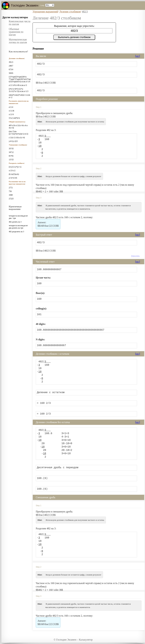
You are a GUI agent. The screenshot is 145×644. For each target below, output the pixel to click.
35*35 (11, 148)
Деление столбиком (70, 12)
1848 (11, 195)
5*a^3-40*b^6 (14, 118)
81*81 (11, 156)
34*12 (11, 152)
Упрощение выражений (45, 12)
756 (10, 191)
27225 (11, 199)
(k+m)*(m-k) (14, 174)
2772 (11, 188)
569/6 (11, 73)
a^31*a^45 (13, 178)
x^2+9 (11, 114)
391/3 (11, 62)
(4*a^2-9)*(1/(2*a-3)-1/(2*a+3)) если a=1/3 (19, 90)
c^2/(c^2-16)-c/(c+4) (17, 137)
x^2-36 (11, 111)
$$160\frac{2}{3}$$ (48, 224)
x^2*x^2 (12, 170)
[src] (138, 56)
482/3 (85, 12)
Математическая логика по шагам (18, 41)
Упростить (135, 256)
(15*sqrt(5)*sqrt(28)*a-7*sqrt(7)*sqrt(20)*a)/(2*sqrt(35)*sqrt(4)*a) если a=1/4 (20, 79)
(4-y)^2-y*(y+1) (15, 167)
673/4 (11, 69)
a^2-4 (11, 107)
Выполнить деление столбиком (74, 37)
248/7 (11, 66)
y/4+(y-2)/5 (13, 141)
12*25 (11, 159)
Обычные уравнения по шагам (16, 32)
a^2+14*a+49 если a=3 (18, 85)
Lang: (42, 5)
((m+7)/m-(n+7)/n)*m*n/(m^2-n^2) (18, 133)
